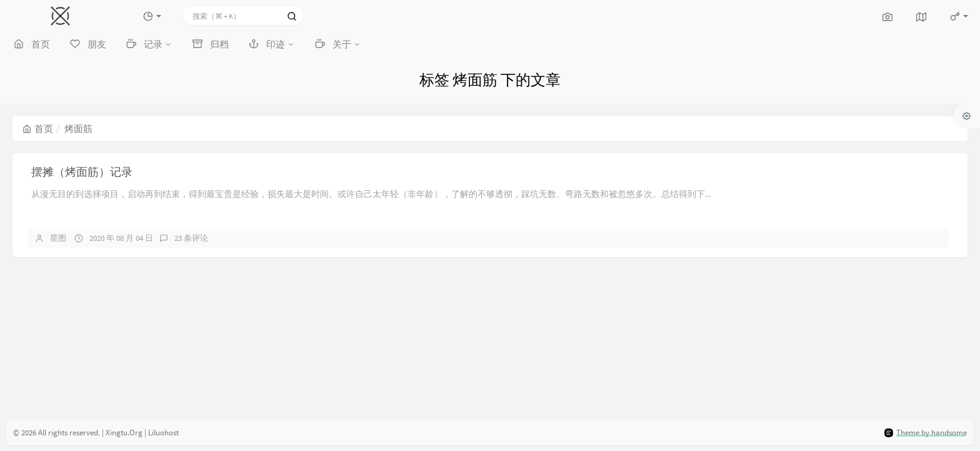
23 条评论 (191, 238)
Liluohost (163, 433)
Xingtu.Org (124, 433)
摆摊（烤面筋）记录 (82, 172)
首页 (38, 129)
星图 (58, 238)
